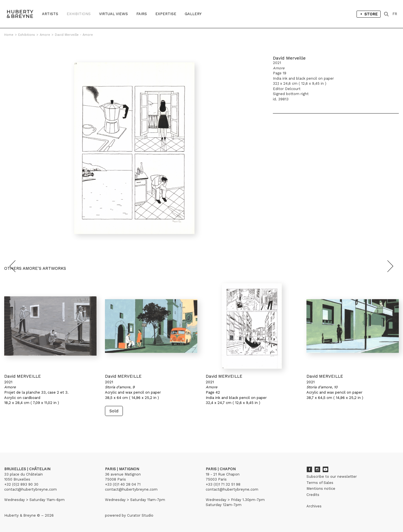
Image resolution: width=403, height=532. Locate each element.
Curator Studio (140, 515)
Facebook (309, 469)
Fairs (142, 14)
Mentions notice (321, 489)
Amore (45, 35)
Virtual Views (113, 14)
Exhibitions (79, 14)
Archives (314, 506)
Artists (50, 14)
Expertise (166, 14)
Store (369, 14)
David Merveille (289, 58)
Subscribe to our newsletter (332, 477)
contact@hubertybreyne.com (31, 489)
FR (395, 14)
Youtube (325, 469)
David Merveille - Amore (74, 35)
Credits (313, 495)
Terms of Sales (320, 483)
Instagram (317, 469)
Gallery (193, 14)
